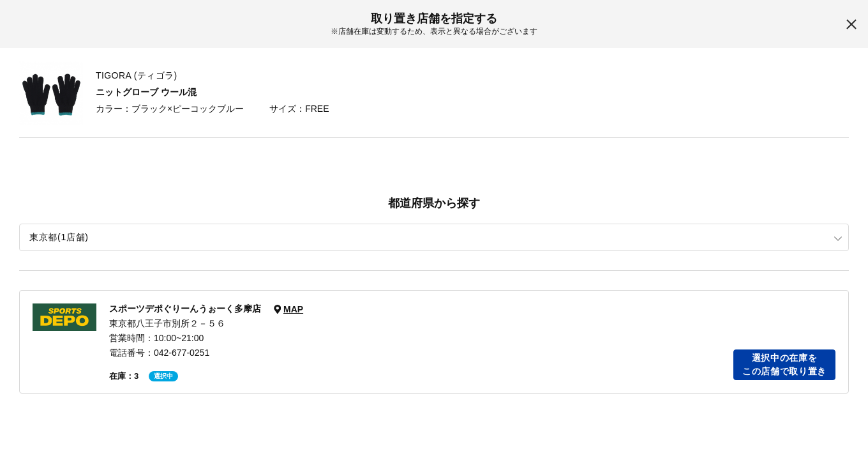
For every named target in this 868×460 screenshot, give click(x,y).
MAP (293, 309)
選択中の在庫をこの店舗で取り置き (784, 364)
